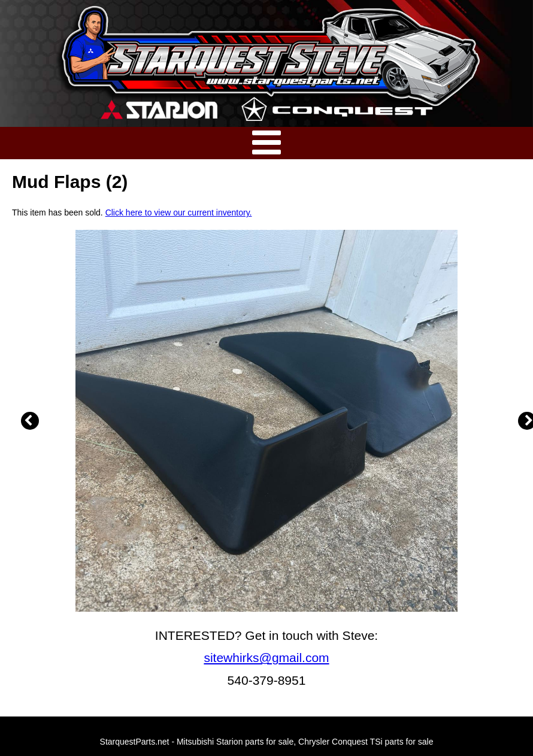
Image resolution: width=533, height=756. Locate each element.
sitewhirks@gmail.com (266, 658)
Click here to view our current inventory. (179, 212)
